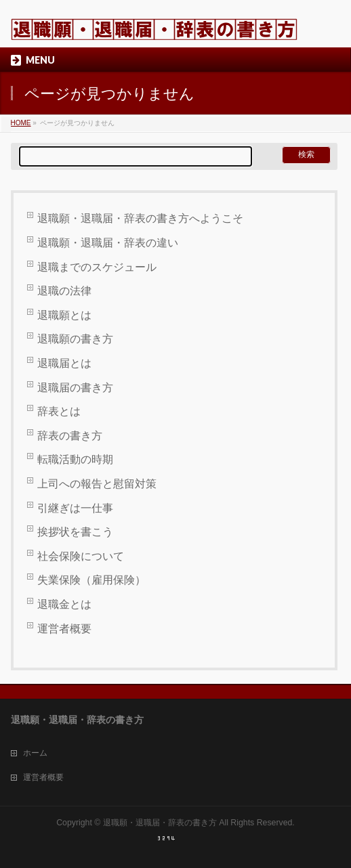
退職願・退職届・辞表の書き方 (160, 823)
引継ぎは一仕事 (75, 508)
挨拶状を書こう (75, 532)
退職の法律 (64, 291)
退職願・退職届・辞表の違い (108, 243)
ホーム (35, 753)
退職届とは (64, 363)
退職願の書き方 (75, 339)
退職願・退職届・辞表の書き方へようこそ (140, 218)
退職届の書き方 (75, 388)
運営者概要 (64, 629)
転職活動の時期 (75, 459)
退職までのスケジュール (97, 267)
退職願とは (64, 315)
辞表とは (59, 411)
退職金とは (64, 604)
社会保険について (81, 556)
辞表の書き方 (70, 436)
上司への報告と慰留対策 (97, 484)
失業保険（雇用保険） (91, 580)
